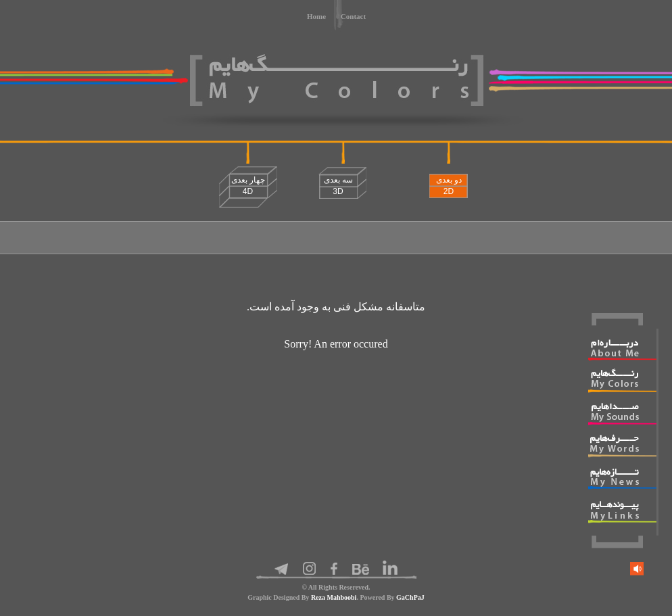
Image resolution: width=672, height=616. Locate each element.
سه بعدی (338, 186)
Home (316, 16)
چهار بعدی (248, 186)
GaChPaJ (410, 597)
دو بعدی (449, 186)
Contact (353, 16)
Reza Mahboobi (334, 597)
